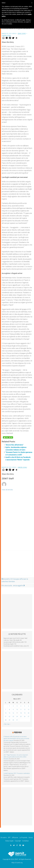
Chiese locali (6, 35)
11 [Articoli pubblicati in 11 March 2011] (21, 710)
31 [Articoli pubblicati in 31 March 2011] (17, 720)
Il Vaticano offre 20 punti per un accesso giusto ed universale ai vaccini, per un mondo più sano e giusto (16, 738)
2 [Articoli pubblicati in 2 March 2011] (13, 706)
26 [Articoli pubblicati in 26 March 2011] (25, 717)
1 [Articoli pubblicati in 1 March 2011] (9, 706)
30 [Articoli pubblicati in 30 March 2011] (13, 720)
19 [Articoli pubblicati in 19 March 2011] (25, 713)
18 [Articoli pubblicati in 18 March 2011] (21, 713)
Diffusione (15, 838)
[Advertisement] (17, 565)
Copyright (18, 841)
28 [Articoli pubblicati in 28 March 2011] (6, 720)
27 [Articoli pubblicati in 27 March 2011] (28, 717)
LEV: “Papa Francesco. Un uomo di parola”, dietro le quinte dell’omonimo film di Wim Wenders (16, 757)
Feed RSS (18, 732)
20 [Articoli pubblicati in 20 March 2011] (28, 713)
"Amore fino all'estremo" (14, 445)
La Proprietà (23, 838)
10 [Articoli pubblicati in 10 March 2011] (17, 710)
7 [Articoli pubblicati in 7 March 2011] (6, 710)
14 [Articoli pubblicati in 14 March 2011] (6, 713)
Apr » (9, 724)
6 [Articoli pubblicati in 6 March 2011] (28, 706)
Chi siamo (4, 838)
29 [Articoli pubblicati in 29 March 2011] (9, 720)
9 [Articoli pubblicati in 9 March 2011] (13, 710)
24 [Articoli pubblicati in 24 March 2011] (17, 717)
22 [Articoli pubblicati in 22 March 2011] (9, 717)
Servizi (31, 838)
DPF (9, 838)
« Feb (5, 724)
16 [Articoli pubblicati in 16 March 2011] (13, 713)
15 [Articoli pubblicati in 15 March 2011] (9, 713)
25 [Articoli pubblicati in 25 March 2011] (21, 717)
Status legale (9, 841)
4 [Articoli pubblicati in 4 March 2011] (21, 706)
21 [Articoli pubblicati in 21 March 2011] (6, 717)
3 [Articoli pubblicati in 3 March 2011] (17, 706)
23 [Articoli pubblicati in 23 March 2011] (13, 717)
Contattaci (25, 841)
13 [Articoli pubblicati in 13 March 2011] (28, 710)
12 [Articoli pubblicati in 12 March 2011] (25, 710)
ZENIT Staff (22, 34)
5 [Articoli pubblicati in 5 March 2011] (25, 706)
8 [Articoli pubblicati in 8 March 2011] (9, 710)
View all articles (7, 490)
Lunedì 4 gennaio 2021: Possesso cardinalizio (17, 773)
